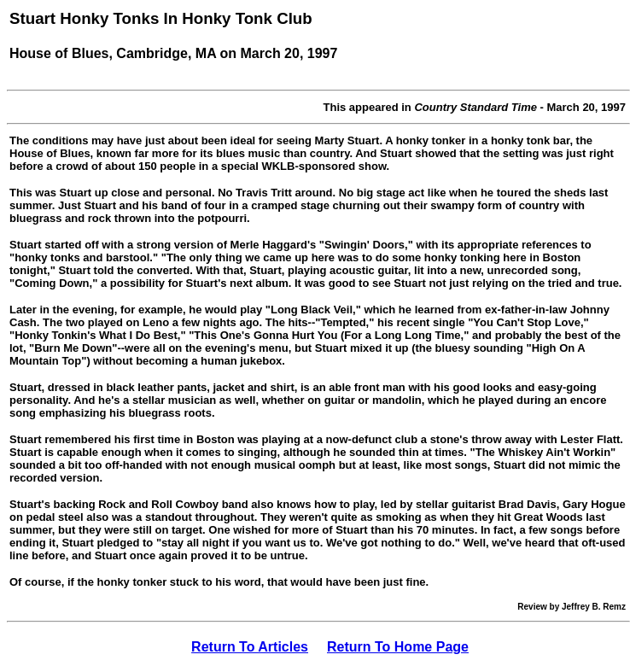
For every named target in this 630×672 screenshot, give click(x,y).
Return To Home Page (398, 647)
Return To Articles (250, 647)
